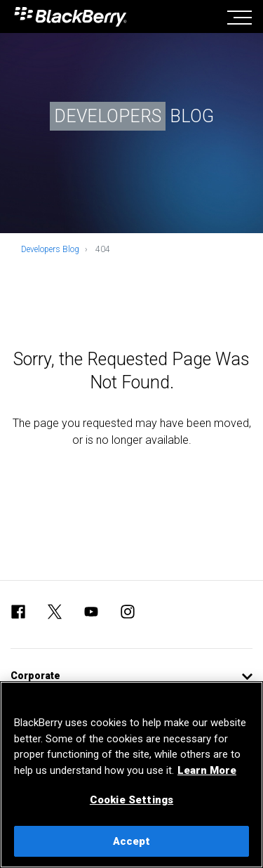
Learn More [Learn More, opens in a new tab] (207, 770)
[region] (131, 775)
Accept (132, 841)
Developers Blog (50, 249)
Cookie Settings (131, 800)
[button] (131, 676)
